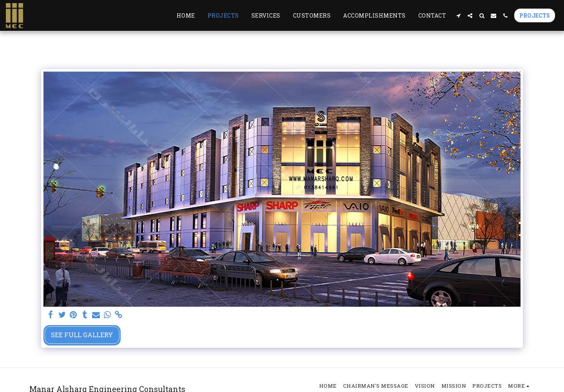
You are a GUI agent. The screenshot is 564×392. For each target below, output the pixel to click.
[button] (458, 16)
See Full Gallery (82, 335)
